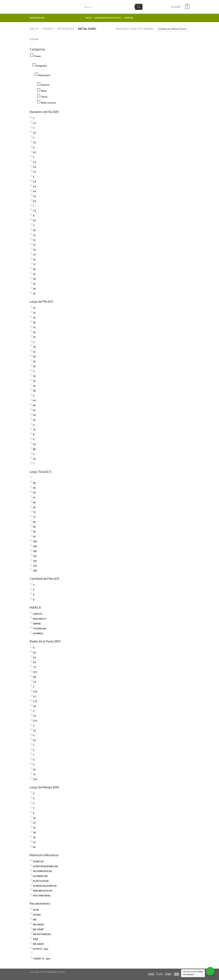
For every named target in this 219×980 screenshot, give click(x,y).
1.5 (34, 123)
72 (34, 512)
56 (34, 420)
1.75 (35, 701)
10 (34, 230)
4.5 (34, 152)
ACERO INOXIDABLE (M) (46, 866)
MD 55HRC (39, 929)
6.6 (34, 201)
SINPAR (37, 624)
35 (34, 386)
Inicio (89, 18)
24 (34, 289)
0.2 (34, 653)
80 (34, 449)
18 (34, 269)
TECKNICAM (40, 629)
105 (35, 551)
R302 (36, 939)
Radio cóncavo (48, 103)
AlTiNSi (37, 915)
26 (34, 366)
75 (34, 430)
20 (34, 279)
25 (34, 294)
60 (34, 502)
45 (34, 410)
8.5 (34, 221)
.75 (34, 667)
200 (35, 571)
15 (34, 255)
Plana (44, 91)
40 (34, 405)
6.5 (34, 196)
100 (35, 541)
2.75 (35, 721)
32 (34, 381)
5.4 (34, 167)
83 (34, 527)
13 (34, 245)
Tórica (44, 97)
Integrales (65, 29)
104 (35, 546)
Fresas (48, 29)
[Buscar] (139, 7)
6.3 (34, 186)
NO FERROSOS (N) (42, 871)
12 (34, 240)
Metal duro (44, 75)
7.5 (34, 211)
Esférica (45, 85)
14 (34, 250)
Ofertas (129, 18)
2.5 (34, 133)
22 (34, 284)
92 (34, 537)
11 (34, 235)
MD (35, 920)
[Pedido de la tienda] (173, 29)
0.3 (34, 657)
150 (35, 566)
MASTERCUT (40, 619)
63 (34, 507)
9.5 (34, 444)
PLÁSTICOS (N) (41, 881)
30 (34, 376)
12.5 (35, 779)
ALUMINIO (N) (40, 876)
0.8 (34, 677)
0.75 (35, 672)
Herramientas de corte (108, 18)
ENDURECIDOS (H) (43, 891)
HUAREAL (38, 633)
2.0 (34, 706)
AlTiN (36, 910)
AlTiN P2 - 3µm (41, 949)
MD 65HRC (39, 944)
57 (34, 498)
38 (34, 391)
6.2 (34, 182)
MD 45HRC (39, 925)
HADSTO (38, 614)
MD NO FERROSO (42, 934)
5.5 (34, 172)
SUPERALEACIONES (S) (45, 886)
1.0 (34, 682)
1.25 (35, 692)
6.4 (34, 191)
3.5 (34, 143)
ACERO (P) (38, 861)
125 (35, 561)
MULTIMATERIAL (42, 896)
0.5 (34, 662)
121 (35, 556)
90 (34, 532)
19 (34, 274)
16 (34, 260)
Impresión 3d (38, 18)
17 (34, 264)
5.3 (34, 162)
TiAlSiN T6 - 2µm (42, 959)
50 (34, 415)
